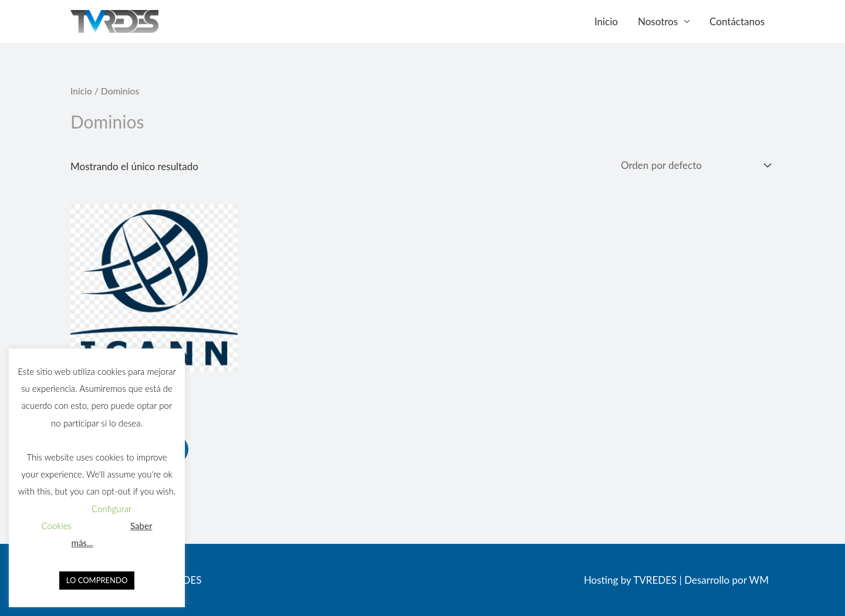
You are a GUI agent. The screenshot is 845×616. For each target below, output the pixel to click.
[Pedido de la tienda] (694, 165)
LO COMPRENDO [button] (97, 580)
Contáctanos (737, 21)
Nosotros (658, 21)
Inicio (606, 21)
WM (759, 580)
